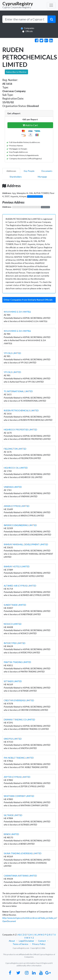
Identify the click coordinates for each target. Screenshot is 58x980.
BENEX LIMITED (11, 834)
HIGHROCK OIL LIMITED (16, 468)
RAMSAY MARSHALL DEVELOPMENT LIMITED (26, 544)
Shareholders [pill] (16, 177)
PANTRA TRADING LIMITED (17, 662)
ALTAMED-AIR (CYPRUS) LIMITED (20, 586)
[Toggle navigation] (51, 5)
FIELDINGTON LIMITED (15, 449)
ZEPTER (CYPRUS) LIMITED (17, 777)
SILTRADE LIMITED (13, 815)
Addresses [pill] (11, 171)
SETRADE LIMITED (13, 681)
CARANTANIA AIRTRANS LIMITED (20, 876)
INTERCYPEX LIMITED (15, 643)
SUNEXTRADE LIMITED (15, 605)
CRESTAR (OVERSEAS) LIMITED (19, 700)
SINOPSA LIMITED (13, 739)
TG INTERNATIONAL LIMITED (18, 391)
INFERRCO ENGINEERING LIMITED (20, 525)
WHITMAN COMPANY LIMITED (19, 796)
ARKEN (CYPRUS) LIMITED (17, 506)
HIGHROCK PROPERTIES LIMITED (20, 430)
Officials (29, 31)
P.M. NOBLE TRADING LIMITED (19, 758)
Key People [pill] (29, 171)
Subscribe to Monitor (16, 72)
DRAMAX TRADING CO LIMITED (19, 720)
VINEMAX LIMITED (13, 487)
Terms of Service (20, 944)
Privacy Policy (39, 944)
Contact (42, 941)
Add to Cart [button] (30, 125)
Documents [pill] (47, 171)
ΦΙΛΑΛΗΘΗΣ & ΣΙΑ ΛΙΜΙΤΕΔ (17, 312)
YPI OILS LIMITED (12, 353)
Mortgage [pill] (42, 177)
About (12, 941)
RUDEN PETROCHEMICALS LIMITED (21, 411)
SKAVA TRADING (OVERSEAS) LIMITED (23, 853)
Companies (29, 28)
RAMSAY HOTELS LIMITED (17, 567)
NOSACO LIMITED (13, 624)
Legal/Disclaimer (26, 941)
